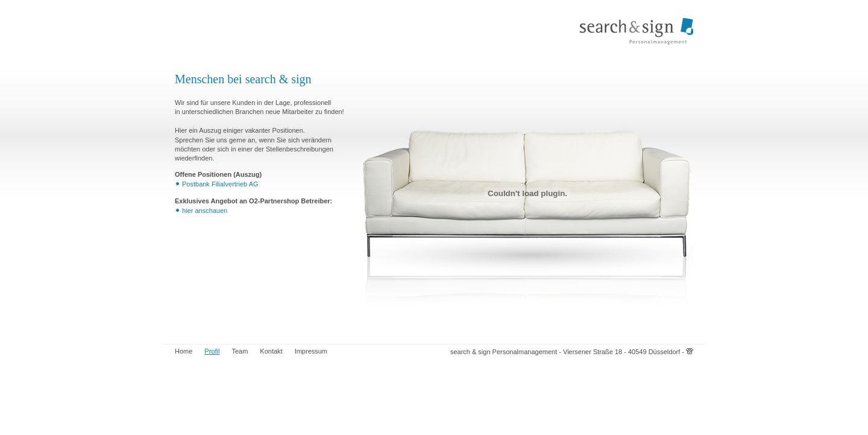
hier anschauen (205, 211)
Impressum (311, 351)
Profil (212, 351)
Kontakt (271, 351)
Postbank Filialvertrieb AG (220, 184)
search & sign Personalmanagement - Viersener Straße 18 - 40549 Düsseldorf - (572, 352)
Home (184, 351)
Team (240, 351)
